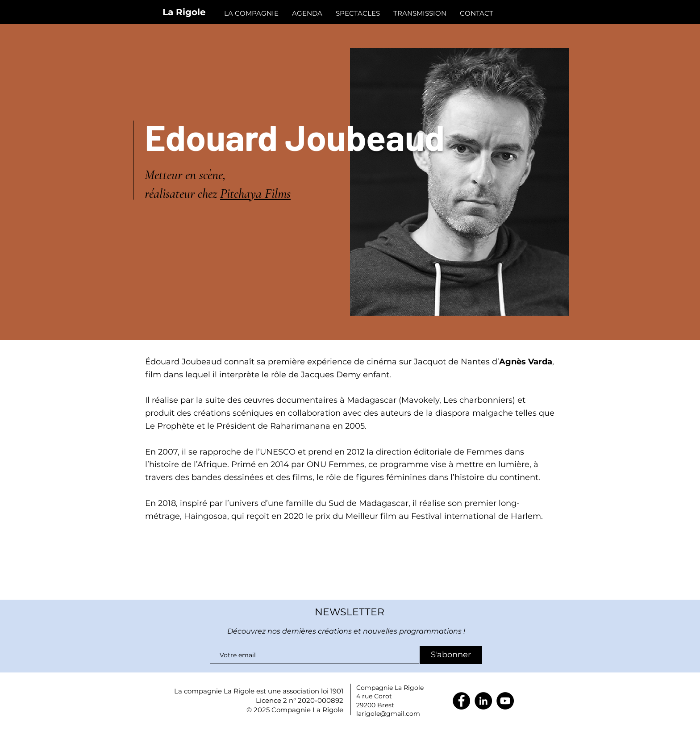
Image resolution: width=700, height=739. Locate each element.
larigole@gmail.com (388, 714)
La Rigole (184, 12)
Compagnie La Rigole (307, 710)
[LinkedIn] (483, 701)
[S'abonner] (451, 655)
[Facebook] (461, 701)
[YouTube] (505, 701)
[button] (477, 13)
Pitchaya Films (255, 194)
